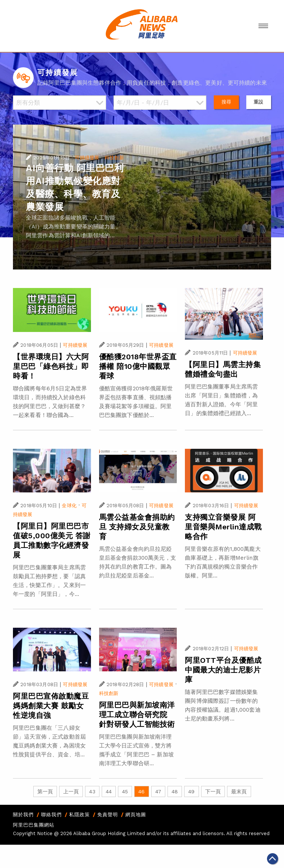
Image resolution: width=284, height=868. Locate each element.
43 (92, 791)
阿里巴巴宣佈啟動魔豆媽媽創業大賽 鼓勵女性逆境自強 (51, 706)
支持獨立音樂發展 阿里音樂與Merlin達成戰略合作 (223, 527)
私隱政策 (80, 815)
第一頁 (45, 791)
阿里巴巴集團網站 (34, 825)
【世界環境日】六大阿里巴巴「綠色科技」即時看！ (51, 366)
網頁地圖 (136, 815)
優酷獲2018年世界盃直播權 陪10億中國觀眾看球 (138, 366)
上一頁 (71, 791)
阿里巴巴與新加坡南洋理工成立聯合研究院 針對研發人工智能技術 (137, 715)
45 (125, 791)
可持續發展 (87, 158)
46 (141, 791)
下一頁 (213, 791)
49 (191, 791)
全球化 (69, 506)
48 (175, 791)
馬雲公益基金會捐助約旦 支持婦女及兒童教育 (137, 527)
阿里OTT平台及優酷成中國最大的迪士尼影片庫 (223, 670)
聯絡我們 (51, 815)
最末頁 (239, 791)
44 (109, 791)
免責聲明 (108, 815)
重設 (258, 102)
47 (158, 791)
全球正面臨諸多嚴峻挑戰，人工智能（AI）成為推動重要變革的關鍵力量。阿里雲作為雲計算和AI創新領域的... (74, 227)
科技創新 (114, 158)
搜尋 (226, 102)
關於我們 (23, 815)
